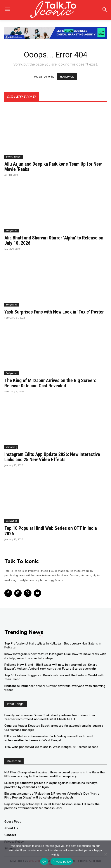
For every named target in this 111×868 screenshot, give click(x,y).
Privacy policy (62, 862)
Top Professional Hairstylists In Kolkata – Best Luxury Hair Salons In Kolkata (53, 645)
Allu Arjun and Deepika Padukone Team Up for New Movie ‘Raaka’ (53, 167)
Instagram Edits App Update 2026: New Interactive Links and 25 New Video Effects (52, 457)
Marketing (11, 447)
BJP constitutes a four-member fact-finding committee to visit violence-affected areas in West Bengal (49, 738)
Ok (44, 862)
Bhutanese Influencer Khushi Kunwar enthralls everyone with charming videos (55, 688)
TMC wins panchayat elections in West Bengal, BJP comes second (51, 747)
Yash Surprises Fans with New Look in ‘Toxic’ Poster (54, 312)
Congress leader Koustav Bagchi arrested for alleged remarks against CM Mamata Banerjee (54, 728)
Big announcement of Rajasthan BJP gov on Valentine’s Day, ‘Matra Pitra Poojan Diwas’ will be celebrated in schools (52, 796)
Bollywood (12, 230)
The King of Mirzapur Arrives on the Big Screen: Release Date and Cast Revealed (50, 383)
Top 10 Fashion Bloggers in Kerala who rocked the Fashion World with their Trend (54, 677)
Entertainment (14, 157)
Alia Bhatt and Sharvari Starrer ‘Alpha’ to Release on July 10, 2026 (54, 240)
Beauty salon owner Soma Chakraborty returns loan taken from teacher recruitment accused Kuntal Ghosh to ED (50, 717)
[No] (106, 854)
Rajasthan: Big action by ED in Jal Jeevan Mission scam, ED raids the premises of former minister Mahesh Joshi (52, 806)
